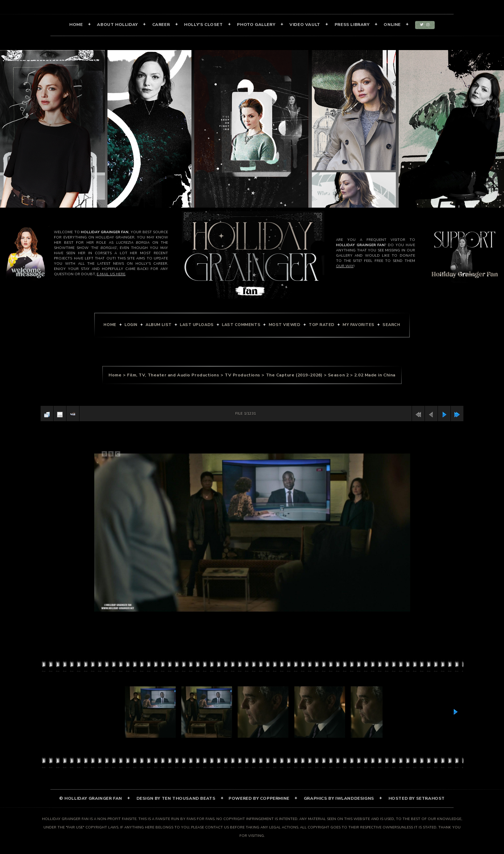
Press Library (352, 25)
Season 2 (338, 375)
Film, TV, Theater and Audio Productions (173, 375)
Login (131, 325)
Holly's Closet (203, 25)
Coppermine (275, 799)
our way (345, 266)
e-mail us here (111, 274)
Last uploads (197, 325)
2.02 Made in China (375, 375)
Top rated (322, 325)
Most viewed (285, 325)
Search (391, 325)
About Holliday (117, 25)
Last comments (241, 325)
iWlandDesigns (355, 799)
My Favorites (359, 325)
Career (161, 25)
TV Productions (243, 375)
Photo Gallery (256, 25)
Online (392, 25)
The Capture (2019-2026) (294, 375)
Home (76, 25)
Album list (159, 325)
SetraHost (430, 799)
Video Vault (305, 25)
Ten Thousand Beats (189, 799)
